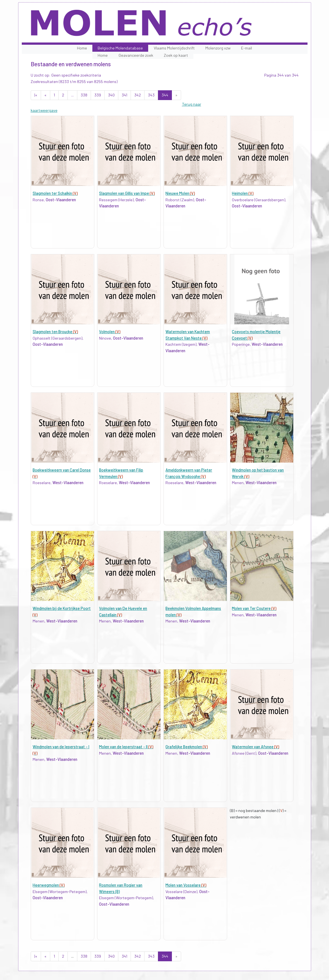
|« (36, 95)
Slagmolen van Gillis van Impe (127, 193)
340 (111, 95)
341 (124, 95)
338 (84, 95)
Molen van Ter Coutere (254, 608)
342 (138, 95)
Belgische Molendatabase (120, 48)
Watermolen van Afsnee (255, 747)
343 (151, 95)
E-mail (247, 48)
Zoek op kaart (176, 55)
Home (82, 48)
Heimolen (243, 193)
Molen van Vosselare (186, 885)
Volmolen (110, 332)
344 (165, 95)
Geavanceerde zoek (136, 55)
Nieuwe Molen (180, 193)
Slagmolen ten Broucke (55, 332)
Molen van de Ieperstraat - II (126, 747)
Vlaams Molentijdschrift (174, 48)
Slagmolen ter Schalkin (55, 193)
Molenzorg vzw (218, 48)
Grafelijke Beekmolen (187, 747)
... (72, 95)
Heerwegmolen (49, 885)
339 (98, 95)
